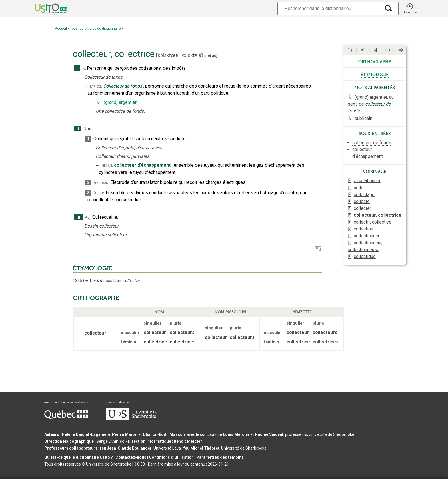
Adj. (88, 217)
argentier (128, 102)
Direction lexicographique (69, 441)
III (78, 217)
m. (90, 129)
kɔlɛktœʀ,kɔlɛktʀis (179, 55)
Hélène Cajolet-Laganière (86, 434)
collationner (367, 181)
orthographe (375, 61)
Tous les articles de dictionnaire (95, 29)
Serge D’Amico (110, 441)
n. (206, 56)
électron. (101, 183)
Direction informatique (149, 441)
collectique (365, 256)
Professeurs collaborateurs (71, 448)
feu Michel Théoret (201, 448)
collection (363, 229)
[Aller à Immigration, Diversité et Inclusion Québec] (66, 418)
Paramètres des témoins (220, 457)
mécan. (107, 165)
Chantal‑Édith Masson (164, 434)
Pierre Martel (125, 434)
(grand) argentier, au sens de (371, 104)
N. (84, 68)
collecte (362, 201)
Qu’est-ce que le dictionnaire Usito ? (79, 457)
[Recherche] (329, 8)
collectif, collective (373, 222)
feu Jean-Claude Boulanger (126, 448)
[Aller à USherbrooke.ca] (132, 418)
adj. (215, 56)
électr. (99, 193)
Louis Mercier (236, 434)
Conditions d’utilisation (171, 457)
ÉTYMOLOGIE (93, 268)
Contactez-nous (131, 457)
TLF (91, 281)
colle (359, 188)
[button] (409, 9)
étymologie (375, 74)
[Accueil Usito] (45, 9)
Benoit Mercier (188, 441)
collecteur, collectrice (378, 215)
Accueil (61, 29)
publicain (363, 118)
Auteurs (52, 434)
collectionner (367, 236)
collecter (362, 208)
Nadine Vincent (269, 434)
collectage (364, 195)
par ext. (96, 86)
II (78, 129)
